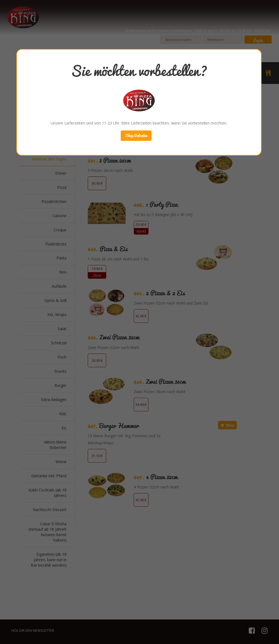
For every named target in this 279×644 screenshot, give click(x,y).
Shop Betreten (136, 136)
